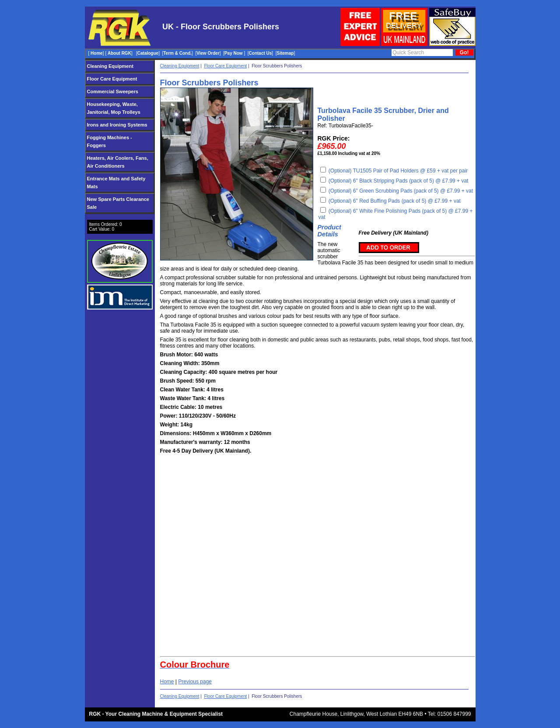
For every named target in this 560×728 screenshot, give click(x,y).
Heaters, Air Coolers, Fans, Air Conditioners (118, 162)
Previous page (195, 682)
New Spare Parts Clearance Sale (118, 203)
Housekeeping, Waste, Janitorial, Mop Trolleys (114, 108)
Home (167, 682)
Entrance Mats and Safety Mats (116, 183)
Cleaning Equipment (110, 66)
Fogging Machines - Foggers (110, 141)
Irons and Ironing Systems (117, 125)
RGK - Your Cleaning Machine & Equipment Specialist (156, 714)
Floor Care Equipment (112, 79)
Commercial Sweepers (113, 91)
